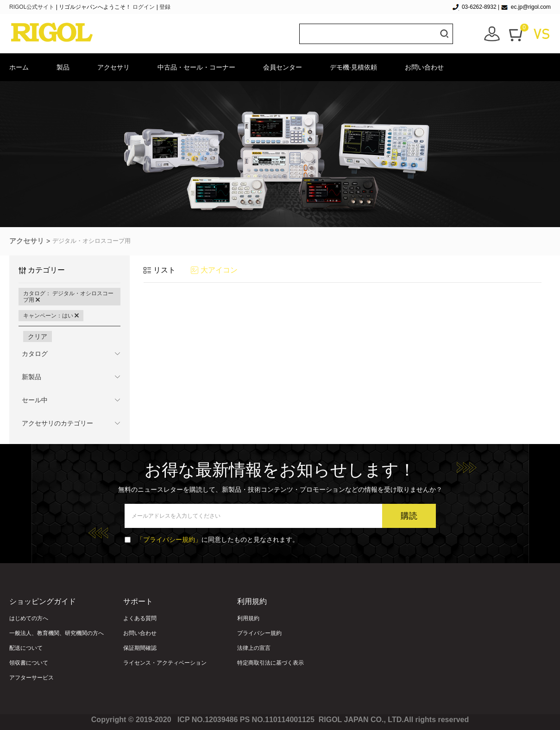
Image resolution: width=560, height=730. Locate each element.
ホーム (19, 67)
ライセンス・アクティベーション (165, 663)
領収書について (29, 663)
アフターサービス (31, 678)
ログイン (144, 7)
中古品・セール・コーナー (196, 67)
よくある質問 (140, 618)
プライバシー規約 (259, 633)
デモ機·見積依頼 (353, 67)
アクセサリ (113, 67)
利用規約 (248, 618)
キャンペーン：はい (51, 316)
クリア (38, 336)
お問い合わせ (424, 67)
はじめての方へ (29, 618)
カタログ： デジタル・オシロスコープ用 (68, 297)
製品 (63, 67)
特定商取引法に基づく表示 (271, 663)
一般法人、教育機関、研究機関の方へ (57, 633)
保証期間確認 (140, 648)
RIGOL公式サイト (33, 7)
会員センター (283, 67)
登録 (165, 7)
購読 (409, 516)
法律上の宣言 (254, 648)
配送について (26, 648)
